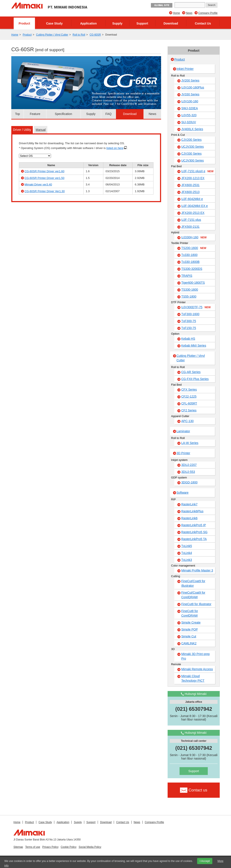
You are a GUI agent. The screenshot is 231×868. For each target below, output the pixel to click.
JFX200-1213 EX (193, 178)
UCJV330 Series (193, 147)
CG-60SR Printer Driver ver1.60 (45, 171)
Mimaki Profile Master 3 (197, 570)
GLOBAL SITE (162, 5)
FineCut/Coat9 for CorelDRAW (193, 595)
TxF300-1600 (190, 314)
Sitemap (18, 847)
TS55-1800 (189, 296)
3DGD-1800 (189, 482)
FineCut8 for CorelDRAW (190, 613)
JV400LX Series (192, 129)
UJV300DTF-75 (196, 307)
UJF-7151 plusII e (197, 171)
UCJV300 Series (193, 160)
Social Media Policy (90, 847)
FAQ (109, 114)
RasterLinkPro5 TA (194, 539)
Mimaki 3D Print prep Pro (196, 656)
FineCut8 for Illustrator (196, 604)
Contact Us (203, 23)
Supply (117, 23)
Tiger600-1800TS (193, 283)
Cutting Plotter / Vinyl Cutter (52, 35)
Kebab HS (188, 339)
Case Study (54, 23)
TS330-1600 (190, 290)
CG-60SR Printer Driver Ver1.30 (45, 191)
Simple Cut (189, 636)
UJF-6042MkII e (192, 199)
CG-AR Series (191, 372)
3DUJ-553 (188, 472)
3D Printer (183, 453)
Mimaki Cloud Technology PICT (193, 678)
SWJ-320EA (190, 108)
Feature (35, 114)
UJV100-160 (190, 101)
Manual (41, 130)
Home (177, 13)
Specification (64, 114)
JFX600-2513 (190, 192)
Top (17, 114)
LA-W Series (190, 443)
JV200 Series (190, 80)
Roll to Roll (79, 35)
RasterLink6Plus (192, 511)
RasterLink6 (189, 518)
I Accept (205, 861)
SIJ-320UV (189, 122)
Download (171, 23)
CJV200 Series (191, 140)
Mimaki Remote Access (197, 669)
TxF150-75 (189, 328)
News (189, 13)
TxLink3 (187, 560)
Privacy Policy (50, 847)
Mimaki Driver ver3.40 (38, 184)
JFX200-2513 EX (193, 213)
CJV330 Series (191, 154)
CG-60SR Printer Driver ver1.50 (45, 178)
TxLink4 (187, 553)
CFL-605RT (189, 403)
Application (88, 23)
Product (24, 23)
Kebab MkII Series (194, 346)
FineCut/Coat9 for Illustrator (193, 583)
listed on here (115, 148)
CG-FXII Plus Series (195, 379)
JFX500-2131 (190, 227)
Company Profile (208, 13)
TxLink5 (187, 546)
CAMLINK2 (189, 643)
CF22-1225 (189, 396)
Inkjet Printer (185, 69)
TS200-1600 (194, 248)
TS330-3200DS (192, 269)
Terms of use (33, 847)
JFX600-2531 (190, 185)
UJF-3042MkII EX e (195, 206)
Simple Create (191, 622)
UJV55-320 (189, 115)
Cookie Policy (68, 847)
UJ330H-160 (194, 237)
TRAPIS (187, 276)
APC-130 (187, 421)
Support (142, 23)
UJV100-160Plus (193, 87)
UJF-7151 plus (191, 220)
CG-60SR (95, 35)
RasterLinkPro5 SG (194, 532)
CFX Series (189, 390)
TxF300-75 (189, 321)
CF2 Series (189, 410)
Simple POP (190, 629)
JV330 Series (190, 94)
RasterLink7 (189, 504)
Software (182, 493)
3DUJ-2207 (189, 465)
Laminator (183, 431)
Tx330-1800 (189, 255)
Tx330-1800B (190, 262)
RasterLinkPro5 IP (194, 525)
